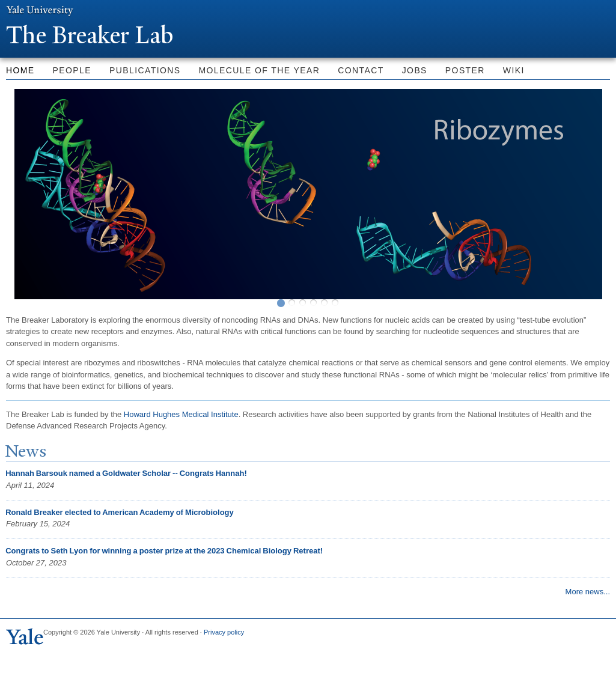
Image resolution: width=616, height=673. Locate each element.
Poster (465, 70)
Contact (361, 70)
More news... (588, 592)
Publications (145, 70)
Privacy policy (224, 632)
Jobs (415, 70)
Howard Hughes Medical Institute (181, 414)
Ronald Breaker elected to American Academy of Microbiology (120, 512)
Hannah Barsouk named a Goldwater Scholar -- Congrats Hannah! (126, 473)
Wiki (514, 70)
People (72, 70)
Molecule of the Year (260, 70)
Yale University (40, 10)
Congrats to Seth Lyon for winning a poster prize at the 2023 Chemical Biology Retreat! (164, 551)
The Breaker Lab (96, 35)
